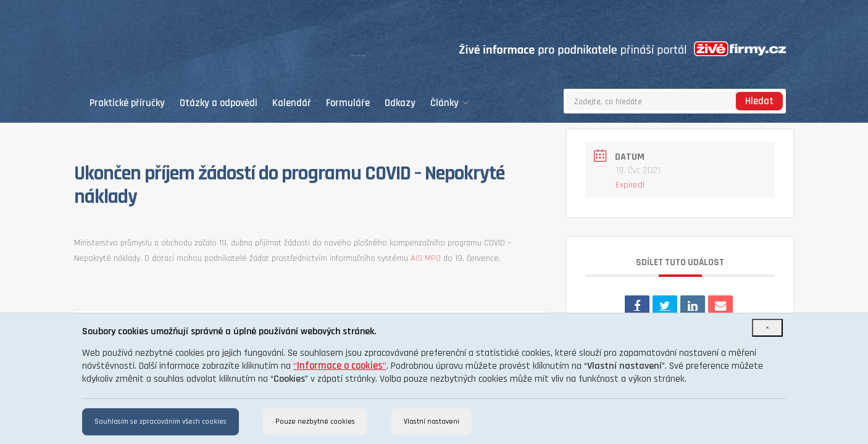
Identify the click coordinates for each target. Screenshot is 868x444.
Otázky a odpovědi (219, 103)
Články (450, 103)
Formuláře (348, 103)
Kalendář (292, 103)
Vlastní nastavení (432, 421)
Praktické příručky (127, 103)
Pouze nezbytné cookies (315, 421)
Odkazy (400, 103)
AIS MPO (426, 258)
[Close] (767, 328)
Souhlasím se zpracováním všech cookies (161, 421)
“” (340, 366)
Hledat (759, 101)
